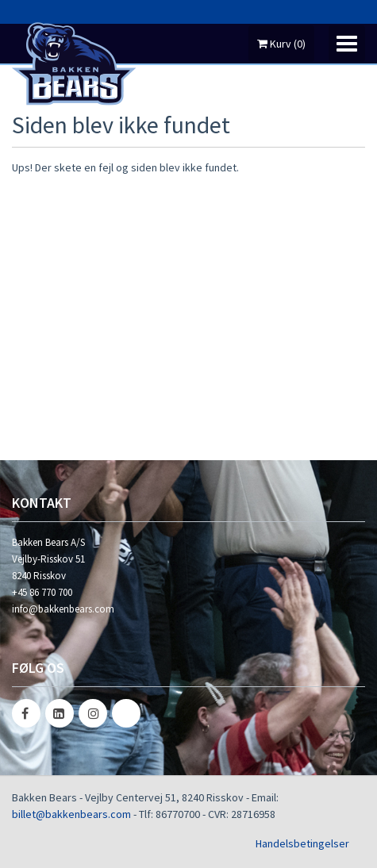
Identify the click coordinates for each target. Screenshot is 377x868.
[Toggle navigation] (347, 44)
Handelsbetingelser (302, 843)
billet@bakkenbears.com (71, 814)
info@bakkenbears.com (63, 609)
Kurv (281, 44)
